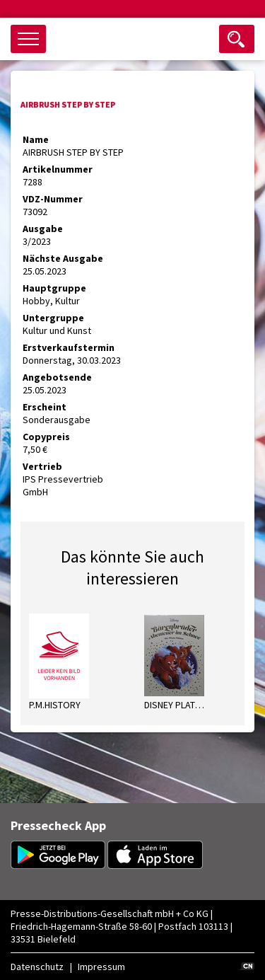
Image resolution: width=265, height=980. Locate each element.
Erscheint (45, 407)
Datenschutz (37, 967)
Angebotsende (57, 377)
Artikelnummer (58, 169)
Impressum (101, 967)
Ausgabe (43, 229)
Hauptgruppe (54, 288)
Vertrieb (42, 466)
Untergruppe (53, 318)
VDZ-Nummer (53, 199)
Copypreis (46, 437)
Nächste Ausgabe (63, 258)
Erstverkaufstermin (69, 347)
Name (36, 139)
